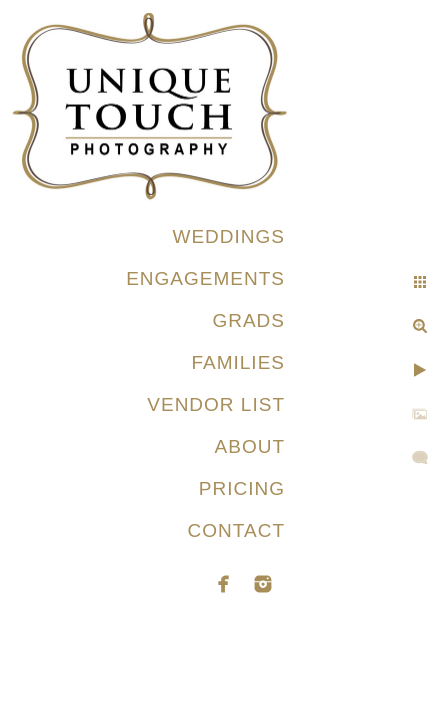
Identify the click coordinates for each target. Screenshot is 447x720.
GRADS (248, 320)
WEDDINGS (229, 236)
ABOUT (250, 446)
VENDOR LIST (216, 404)
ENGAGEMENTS (205, 278)
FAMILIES (238, 362)
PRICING (242, 488)
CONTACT (236, 530)
